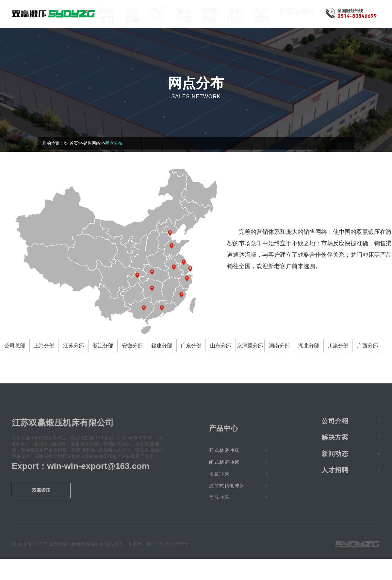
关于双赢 (135, 20)
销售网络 (215, 20)
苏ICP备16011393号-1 (170, 554)
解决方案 (188, 20)
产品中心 (162, 20)
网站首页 (108, 20)
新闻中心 (242, 20)
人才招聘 (269, 20)
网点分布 (114, 153)
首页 (74, 153)
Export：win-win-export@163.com (81, 475)
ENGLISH (299, 17)
